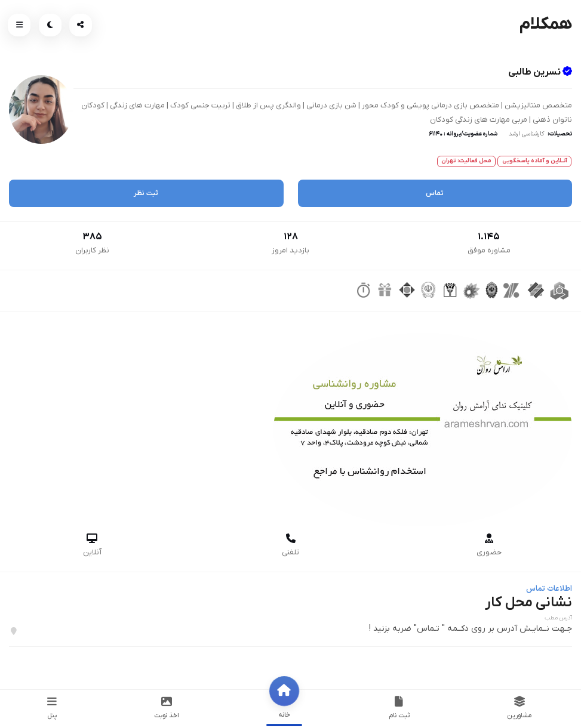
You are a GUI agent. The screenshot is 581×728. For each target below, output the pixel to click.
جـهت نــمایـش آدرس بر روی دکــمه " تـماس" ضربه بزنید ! (471, 629)
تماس (435, 193)
